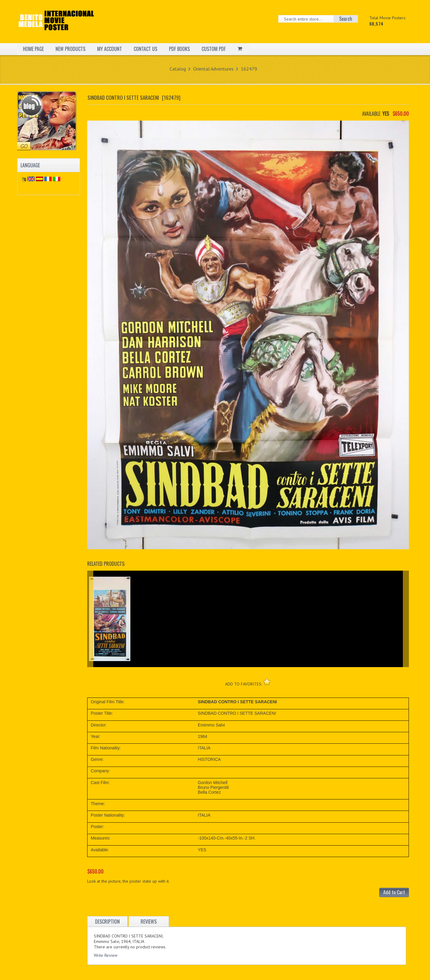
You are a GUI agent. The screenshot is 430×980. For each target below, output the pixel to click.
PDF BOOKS (179, 49)
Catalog (178, 69)
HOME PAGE (33, 49)
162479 (249, 69)
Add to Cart (394, 892)
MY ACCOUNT (110, 49)
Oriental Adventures (213, 69)
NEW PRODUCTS (70, 49)
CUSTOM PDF (214, 49)
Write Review (106, 955)
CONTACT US (145, 49)
